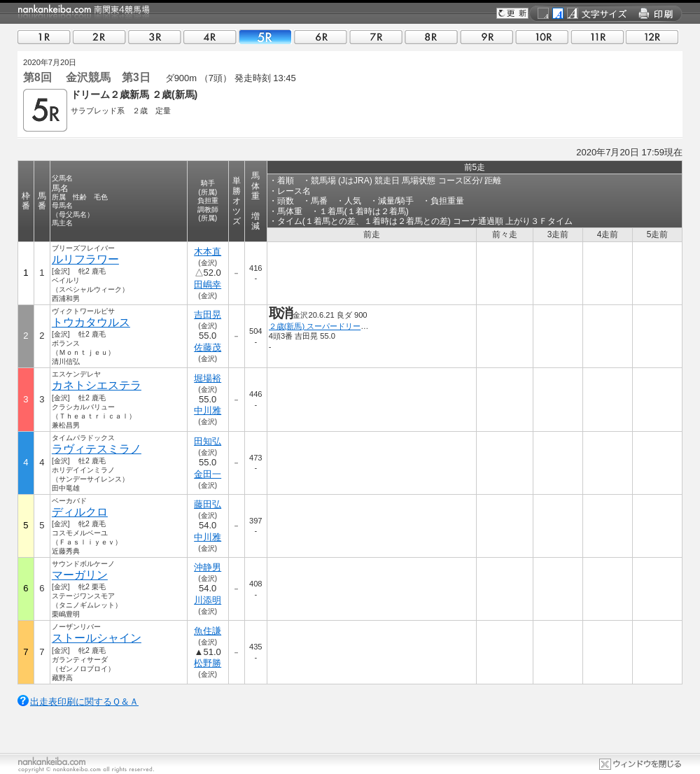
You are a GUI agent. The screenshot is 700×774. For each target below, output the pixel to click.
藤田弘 (208, 504)
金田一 (208, 474)
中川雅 (208, 410)
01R (44, 37)
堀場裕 (208, 378)
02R (99, 37)
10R (542, 37)
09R (486, 37)
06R (321, 37)
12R (652, 37)
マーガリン (80, 575)
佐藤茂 (208, 347)
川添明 (208, 600)
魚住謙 (208, 631)
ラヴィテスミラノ (97, 449)
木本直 (208, 252)
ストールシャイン (97, 638)
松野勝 (208, 663)
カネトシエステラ (97, 385)
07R (376, 37)
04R (210, 37)
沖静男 (208, 567)
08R (431, 37)
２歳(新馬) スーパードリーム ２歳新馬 (338, 326)
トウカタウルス (91, 322)
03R (155, 37)
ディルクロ (80, 512)
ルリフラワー (85, 259)
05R (265, 37)
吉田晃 (208, 315)
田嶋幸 (208, 284)
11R (597, 37)
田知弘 (208, 441)
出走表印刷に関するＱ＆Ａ (84, 702)
